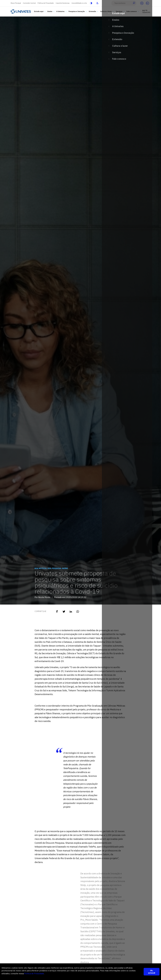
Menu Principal (16, 3)
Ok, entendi (152, 972)
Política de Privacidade (46, 3)
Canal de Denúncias (63, 3)
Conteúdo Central (29, 3)
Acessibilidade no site (79, 3)
